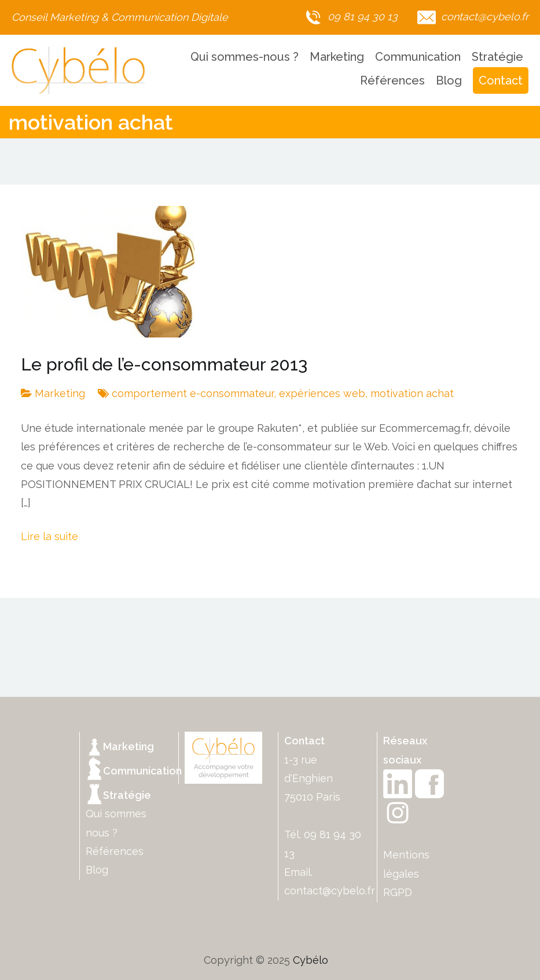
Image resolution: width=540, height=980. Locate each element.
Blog (449, 80)
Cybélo (311, 960)
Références (392, 80)
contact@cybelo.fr (330, 891)
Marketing (337, 57)
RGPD (398, 892)
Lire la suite (49, 536)
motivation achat (412, 393)
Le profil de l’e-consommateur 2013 (164, 364)
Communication (418, 57)
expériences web (322, 393)
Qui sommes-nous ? (245, 57)
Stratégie (497, 57)
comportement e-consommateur (193, 393)
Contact (501, 80)
